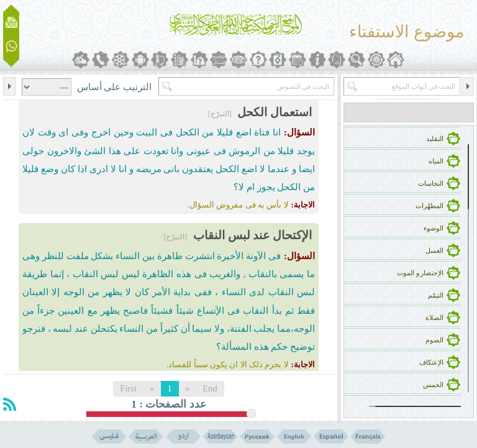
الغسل (434, 251)
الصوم (434, 340)
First (128, 388)
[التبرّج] (220, 114)
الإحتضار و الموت (420, 273)
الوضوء (434, 228)
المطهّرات (429, 206)
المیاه (436, 161)
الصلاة (434, 318)
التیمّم (436, 295)
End (210, 388)
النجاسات (431, 184)
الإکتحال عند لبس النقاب (252, 235)
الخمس (433, 385)
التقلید (435, 139)
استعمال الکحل (275, 112)
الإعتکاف (431, 363)
